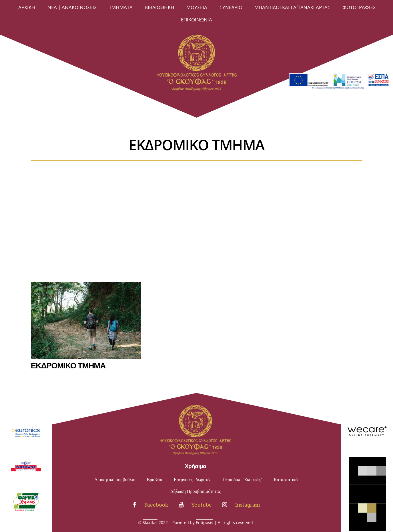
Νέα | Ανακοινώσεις (72, 7)
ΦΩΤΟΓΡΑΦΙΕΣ (359, 7)
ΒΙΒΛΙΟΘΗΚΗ (159, 7)
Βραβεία (154, 480)
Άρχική (27, 7)
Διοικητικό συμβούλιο (115, 480)
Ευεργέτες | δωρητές (192, 480)
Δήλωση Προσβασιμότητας (195, 491)
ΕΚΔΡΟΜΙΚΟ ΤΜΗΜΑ (68, 365)
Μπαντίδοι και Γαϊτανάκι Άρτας (292, 7)
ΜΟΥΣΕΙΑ (197, 7)
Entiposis (205, 522)
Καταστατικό (286, 480)
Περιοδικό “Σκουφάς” (243, 480)
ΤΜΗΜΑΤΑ (121, 7)
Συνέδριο (231, 7)
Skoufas (150, 522)
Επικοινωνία (196, 20)
